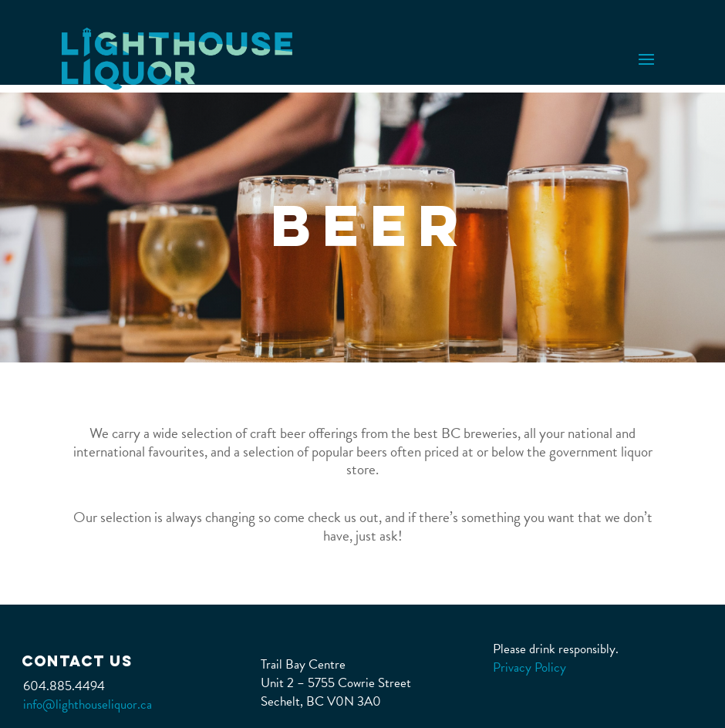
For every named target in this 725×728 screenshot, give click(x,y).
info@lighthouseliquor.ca (88, 704)
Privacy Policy (529, 667)
